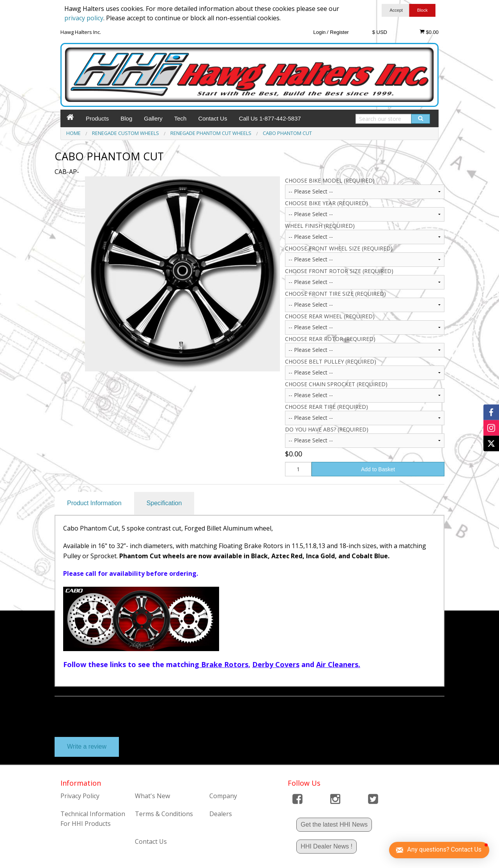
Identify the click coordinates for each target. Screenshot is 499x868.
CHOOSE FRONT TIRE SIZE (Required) (335, 294)
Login (319, 32)
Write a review (87, 746)
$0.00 (429, 32)
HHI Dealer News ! (326, 846)
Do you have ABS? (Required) (327, 429)
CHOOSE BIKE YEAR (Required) (326, 203)
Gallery (153, 118)
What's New (152, 796)
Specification (164, 503)
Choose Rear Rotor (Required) (330, 339)
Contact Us (212, 118)
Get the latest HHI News (334, 825)
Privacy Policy (80, 796)
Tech (180, 118)
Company (223, 796)
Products (97, 118)
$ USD (380, 32)
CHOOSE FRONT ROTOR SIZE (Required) (339, 271)
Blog (126, 118)
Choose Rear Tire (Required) (326, 407)
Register (339, 32)
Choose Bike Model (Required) (330, 180)
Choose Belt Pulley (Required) (331, 361)
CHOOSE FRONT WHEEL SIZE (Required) (339, 248)
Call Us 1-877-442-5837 (270, 118)
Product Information (94, 503)
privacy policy (84, 18)
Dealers (221, 814)
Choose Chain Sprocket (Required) (336, 384)
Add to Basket (378, 469)
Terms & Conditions (164, 814)
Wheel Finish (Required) (320, 226)
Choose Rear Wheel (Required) (330, 316)
